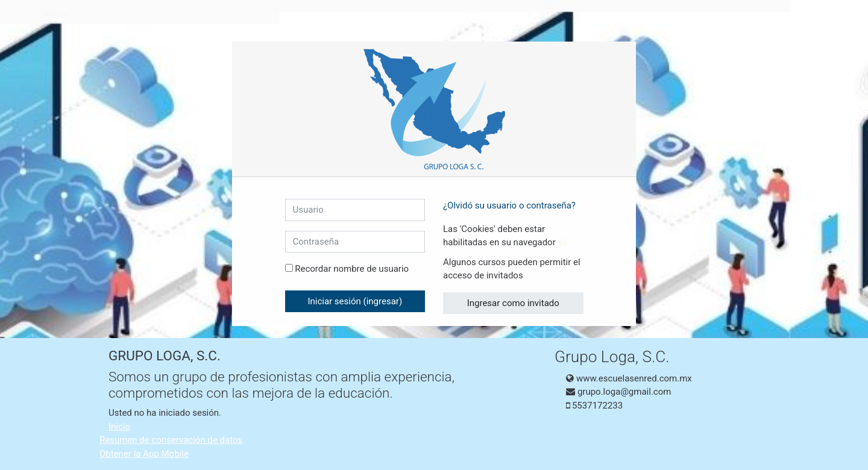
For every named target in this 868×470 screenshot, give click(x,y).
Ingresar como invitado (513, 303)
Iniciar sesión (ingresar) (355, 301)
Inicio (119, 427)
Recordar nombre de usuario (352, 269)
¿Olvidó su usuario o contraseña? (509, 205)
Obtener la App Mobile (144, 454)
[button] (565, 243)
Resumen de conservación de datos (171, 440)
